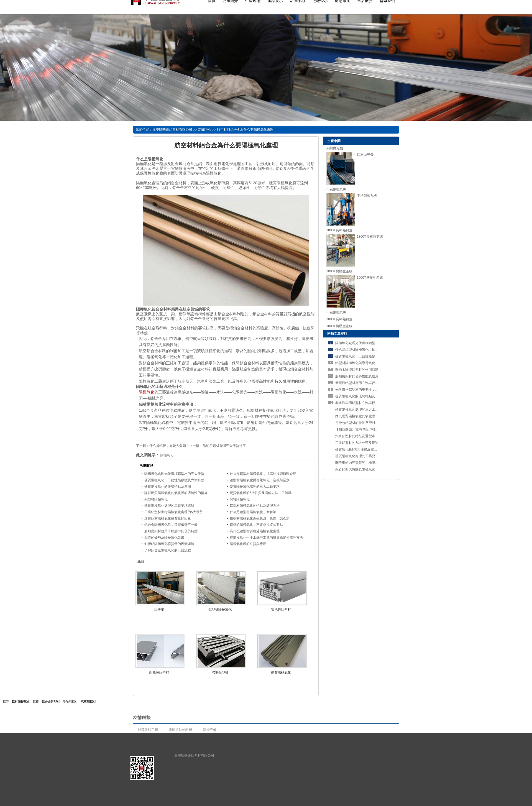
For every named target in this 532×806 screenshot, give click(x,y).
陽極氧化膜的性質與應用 (248, 544)
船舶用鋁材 (70, 702)
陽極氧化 (147, 392)
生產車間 (334, 141)
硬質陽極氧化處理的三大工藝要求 (255, 487)
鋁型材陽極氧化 (156, 499)
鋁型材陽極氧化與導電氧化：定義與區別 (260, 480)
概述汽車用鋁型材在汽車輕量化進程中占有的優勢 (372, 403)
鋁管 (6, 702)
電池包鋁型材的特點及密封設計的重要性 (365, 423)
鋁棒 (36, 702)
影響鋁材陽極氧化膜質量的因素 (168, 518)
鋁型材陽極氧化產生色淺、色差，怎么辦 (260, 518)
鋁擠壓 (159, 610)
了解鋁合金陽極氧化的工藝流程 (168, 550)
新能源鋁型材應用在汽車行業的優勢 (362, 383)
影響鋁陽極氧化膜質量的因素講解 (169, 544)
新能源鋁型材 (159, 672)
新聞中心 (205, 130)
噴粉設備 (210, 730)
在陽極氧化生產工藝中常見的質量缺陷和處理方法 (266, 538)
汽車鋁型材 (220, 672)
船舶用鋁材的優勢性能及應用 (357, 376)
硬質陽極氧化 (240, 499)
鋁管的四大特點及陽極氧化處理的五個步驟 (367, 469)
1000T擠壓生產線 (339, 271)
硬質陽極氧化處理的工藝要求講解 (169, 506)
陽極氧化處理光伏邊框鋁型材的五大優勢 (174, 474)
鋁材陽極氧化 (21, 702)
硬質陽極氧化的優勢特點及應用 (168, 487)
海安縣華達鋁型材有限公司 (172, 130)
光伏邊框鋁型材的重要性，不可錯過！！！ (367, 390)
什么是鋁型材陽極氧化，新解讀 (253, 512)
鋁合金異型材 (51, 702)
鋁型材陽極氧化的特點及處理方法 (255, 506)
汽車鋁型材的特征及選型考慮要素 (360, 436)
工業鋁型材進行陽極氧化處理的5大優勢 (174, 512)
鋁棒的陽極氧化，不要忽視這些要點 (256, 525)
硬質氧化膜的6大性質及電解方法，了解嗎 (261, 493)
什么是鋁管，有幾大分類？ (169, 446)
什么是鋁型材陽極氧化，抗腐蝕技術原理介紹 (263, 474)
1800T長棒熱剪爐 (339, 230)
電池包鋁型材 (281, 610)
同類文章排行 (337, 334)
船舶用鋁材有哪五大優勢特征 (224, 446)
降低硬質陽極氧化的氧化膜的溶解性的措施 (176, 493)
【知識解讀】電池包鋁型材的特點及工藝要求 (369, 429)
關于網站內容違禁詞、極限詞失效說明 (364, 463)
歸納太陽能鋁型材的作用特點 (357, 370)
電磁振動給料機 (180, 730)
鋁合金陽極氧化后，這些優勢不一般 (171, 525)
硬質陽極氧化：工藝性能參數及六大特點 (174, 480)
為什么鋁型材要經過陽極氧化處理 (255, 531)
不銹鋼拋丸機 (336, 189)
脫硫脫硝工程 (148, 730)
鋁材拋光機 (335, 148)
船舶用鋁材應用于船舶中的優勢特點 (171, 531)
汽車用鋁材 (88, 702)
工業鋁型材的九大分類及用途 (357, 443)
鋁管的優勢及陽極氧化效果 (164, 538)
